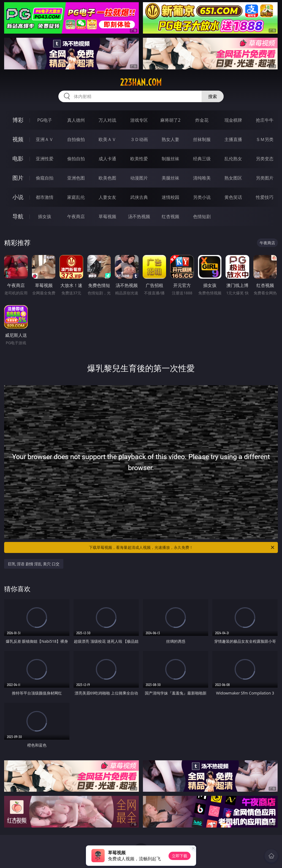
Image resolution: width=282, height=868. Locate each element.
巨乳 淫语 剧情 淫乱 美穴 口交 (34, 564)
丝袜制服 (202, 139)
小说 (18, 197)
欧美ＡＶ (107, 139)
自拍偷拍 (76, 139)
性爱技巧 (265, 197)
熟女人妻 (170, 139)
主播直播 (233, 139)
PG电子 (44, 120)
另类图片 (265, 178)
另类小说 (202, 197)
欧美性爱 (139, 159)
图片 (18, 178)
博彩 (18, 120)
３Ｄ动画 (139, 139)
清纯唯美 (202, 178)
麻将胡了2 (170, 120)
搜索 (213, 96)
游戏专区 (139, 120)
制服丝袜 (170, 159)
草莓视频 (107, 216)
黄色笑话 (233, 197)
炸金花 (202, 120)
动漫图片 (139, 178)
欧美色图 (107, 178)
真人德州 (76, 120)
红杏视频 (170, 216)
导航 (18, 216)
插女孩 (45, 216)
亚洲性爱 (45, 159)
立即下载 (180, 856)
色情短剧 (202, 216)
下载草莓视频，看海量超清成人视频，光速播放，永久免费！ (182, 547)
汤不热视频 (139, 216)
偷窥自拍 (45, 178)
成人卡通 (107, 159)
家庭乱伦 (76, 197)
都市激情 (45, 197)
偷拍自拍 (76, 159)
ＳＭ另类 (265, 139)
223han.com (141, 82)
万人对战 (107, 120)
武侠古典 (139, 197)
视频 (18, 139)
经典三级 (202, 159)
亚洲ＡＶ (45, 139)
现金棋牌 (233, 120)
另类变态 (265, 159)
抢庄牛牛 (265, 120)
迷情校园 (170, 197)
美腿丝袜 (170, 178)
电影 (18, 158)
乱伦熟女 (233, 159)
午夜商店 (76, 216)
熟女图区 (233, 178)
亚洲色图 (76, 178)
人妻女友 (107, 197)
